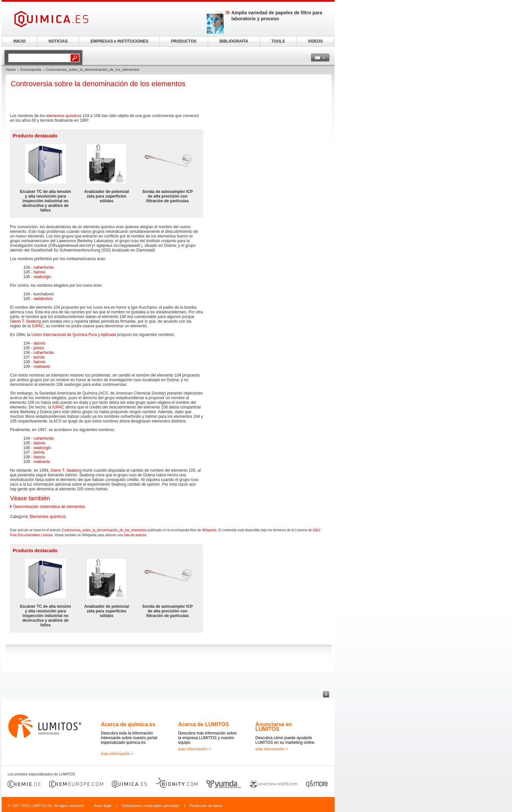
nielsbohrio (43, 299)
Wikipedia (209, 530)
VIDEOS (315, 41)
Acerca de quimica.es (128, 724)
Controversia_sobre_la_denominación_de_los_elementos (104, 530)
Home (11, 70)
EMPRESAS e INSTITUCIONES (119, 41)
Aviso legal (102, 806)
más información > (117, 754)
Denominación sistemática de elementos (49, 507)
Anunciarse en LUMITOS (274, 727)
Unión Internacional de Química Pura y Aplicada (74, 335)
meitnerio (42, 367)
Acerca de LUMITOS (204, 724)
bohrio (39, 357)
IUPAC (38, 326)
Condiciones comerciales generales (150, 806)
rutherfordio (44, 267)
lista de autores (135, 535)
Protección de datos (206, 806)
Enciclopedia (31, 70)
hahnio (40, 272)
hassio (39, 457)
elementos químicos (64, 116)
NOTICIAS (58, 41)
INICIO (19, 41)
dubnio (40, 343)
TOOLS (278, 41)
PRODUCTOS (184, 41)
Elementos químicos (48, 517)
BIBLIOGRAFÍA (234, 41)
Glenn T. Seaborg (25, 321)
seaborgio (42, 277)
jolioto (39, 348)
